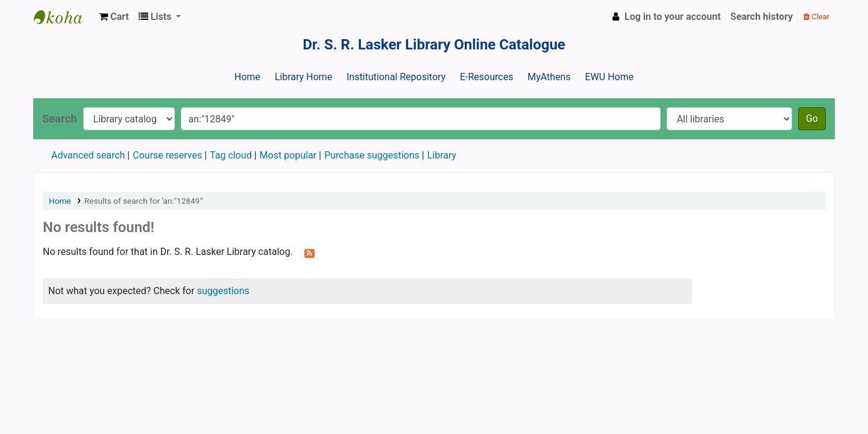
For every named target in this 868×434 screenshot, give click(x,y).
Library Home (303, 77)
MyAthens (549, 77)
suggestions (223, 291)
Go (812, 118)
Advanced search (88, 155)
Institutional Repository (396, 77)
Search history (762, 17)
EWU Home (610, 77)
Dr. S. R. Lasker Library (64, 17)
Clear (816, 17)
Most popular (288, 155)
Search (60, 118)
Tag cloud (231, 155)
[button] (114, 17)
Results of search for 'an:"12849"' (144, 201)
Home (247, 77)
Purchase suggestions (372, 155)
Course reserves (167, 155)
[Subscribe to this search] (310, 253)
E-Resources (486, 77)
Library (442, 155)
